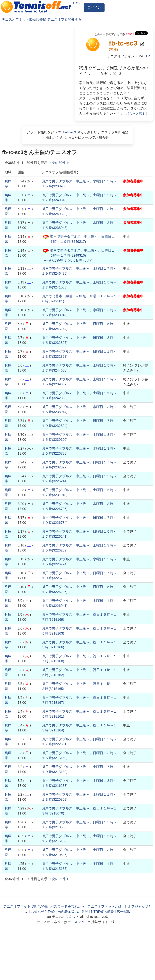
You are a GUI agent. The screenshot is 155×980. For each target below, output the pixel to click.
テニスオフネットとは (105, 906)
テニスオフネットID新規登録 (24, 20)
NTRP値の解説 (103, 912)
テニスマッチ (78, 922)
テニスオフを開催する (64, 20)
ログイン (94, 8)
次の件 (59, 163)
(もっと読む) (138, 114)
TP (148, 56)
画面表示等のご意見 (73, 912)
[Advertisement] (32, 51)
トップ (77, 3)
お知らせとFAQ (43, 912)
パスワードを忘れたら (68, 906)
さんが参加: (69, 260)
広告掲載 (124, 912)
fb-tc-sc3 (69, 132)
